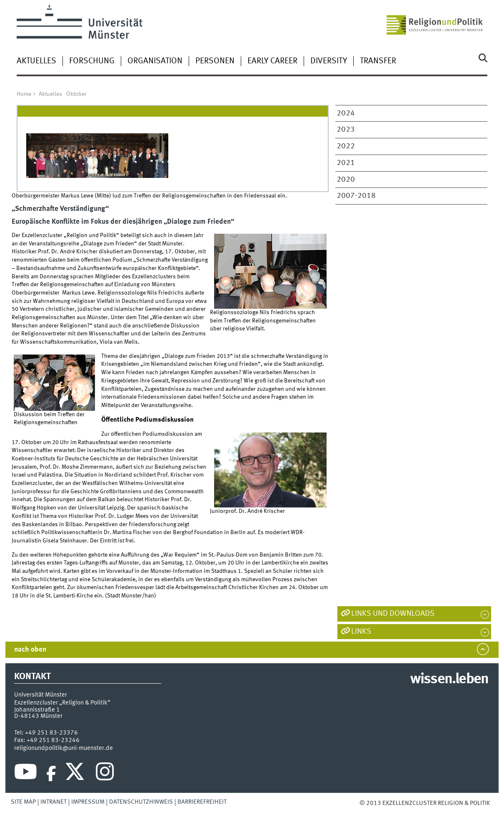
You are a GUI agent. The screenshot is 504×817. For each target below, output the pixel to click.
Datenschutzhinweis (141, 802)
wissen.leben (449, 680)
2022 (346, 146)
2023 (346, 130)
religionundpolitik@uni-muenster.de (64, 748)
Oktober (76, 94)
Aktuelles (36, 61)
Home (24, 94)
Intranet (54, 802)
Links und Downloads (393, 614)
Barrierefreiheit (202, 802)
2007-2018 (356, 196)
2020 (346, 180)
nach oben (30, 650)
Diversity (329, 61)
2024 (346, 113)
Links (361, 632)
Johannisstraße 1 (37, 710)
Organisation (155, 61)
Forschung (92, 61)
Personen (215, 61)
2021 (346, 163)
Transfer (378, 61)
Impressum (88, 802)
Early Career (272, 61)
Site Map (23, 802)
